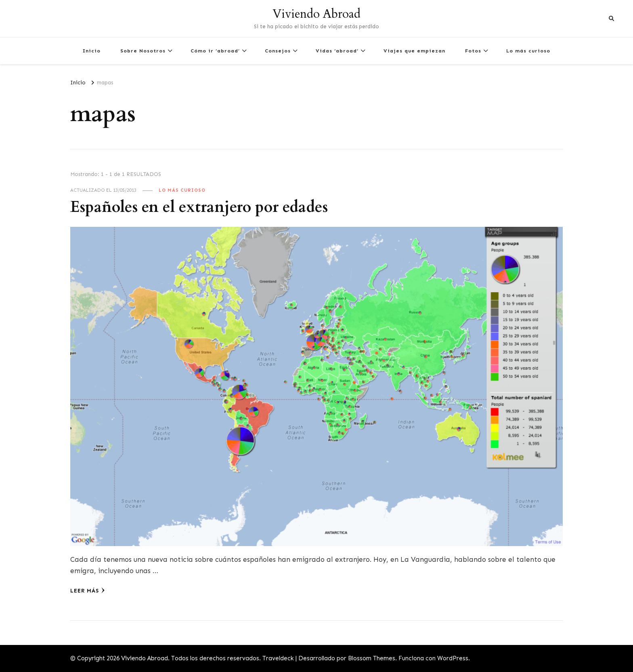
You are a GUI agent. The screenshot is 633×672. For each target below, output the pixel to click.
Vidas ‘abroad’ (337, 51)
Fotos (473, 51)
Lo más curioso (528, 51)
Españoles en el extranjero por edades (199, 207)
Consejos (278, 51)
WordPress (453, 658)
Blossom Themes (372, 658)
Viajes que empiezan (414, 51)
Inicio (92, 51)
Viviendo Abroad (316, 14)
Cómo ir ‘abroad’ (215, 51)
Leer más (88, 590)
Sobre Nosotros (143, 51)
